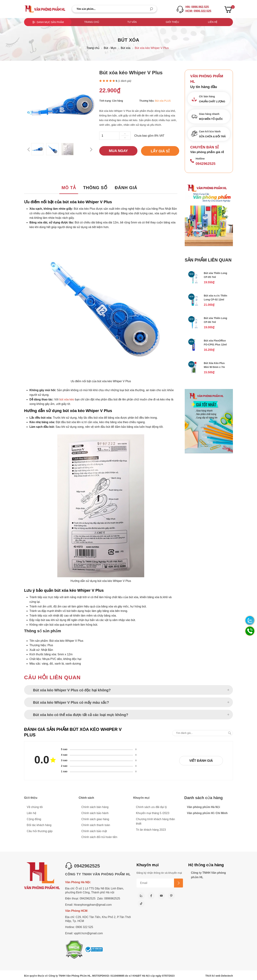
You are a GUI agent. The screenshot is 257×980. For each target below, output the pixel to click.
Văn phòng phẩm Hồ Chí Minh (207, 813)
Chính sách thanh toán (96, 825)
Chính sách (86, 798)
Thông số (95, 188)
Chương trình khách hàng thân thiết (155, 821)
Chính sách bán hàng (95, 807)
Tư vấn (132, 22)
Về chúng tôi (35, 807)
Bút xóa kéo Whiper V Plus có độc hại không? (72, 690)
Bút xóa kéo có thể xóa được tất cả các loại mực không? (81, 715)
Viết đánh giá (201, 761)
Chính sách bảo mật (94, 831)
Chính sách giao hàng (95, 819)
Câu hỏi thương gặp (40, 831)
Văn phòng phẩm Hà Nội (204, 807)
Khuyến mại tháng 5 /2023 (153, 813)
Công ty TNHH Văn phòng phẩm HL (208, 875)
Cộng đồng (34, 819)
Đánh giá (126, 188)
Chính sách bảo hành (95, 813)
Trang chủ (92, 22)
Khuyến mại (141, 798)
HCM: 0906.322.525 (198, 11)
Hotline (200, 159)
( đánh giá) (125, 81)
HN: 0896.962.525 (197, 7)
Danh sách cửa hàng (204, 798)
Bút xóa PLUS (163, 101)
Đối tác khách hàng (39, 825)
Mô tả (69, 188)
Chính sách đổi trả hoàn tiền (99, 837)
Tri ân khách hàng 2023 (151, 830)
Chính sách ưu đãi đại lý (151, 807)
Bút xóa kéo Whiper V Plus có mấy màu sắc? (71, 702)
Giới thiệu (172, 22)
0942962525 (206, 164)
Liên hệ (213, 22)
